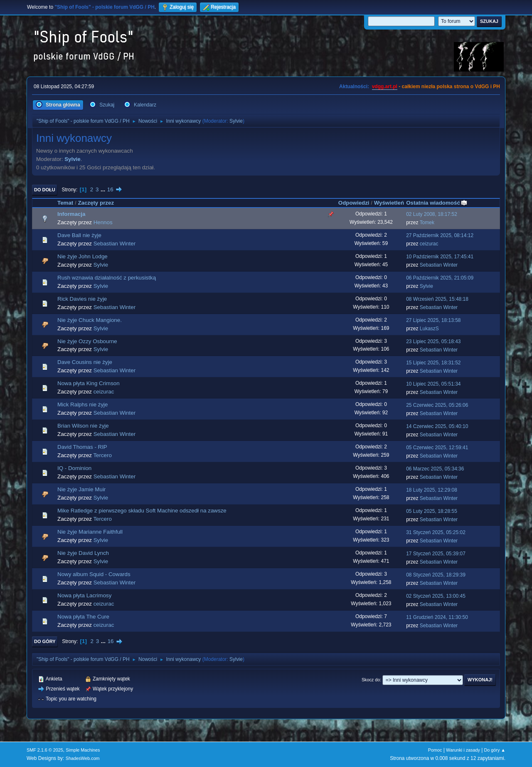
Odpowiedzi (354, 203)
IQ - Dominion (74, 468)
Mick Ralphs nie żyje (83, 405)
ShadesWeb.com (83, 758)
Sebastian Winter (115, 244)
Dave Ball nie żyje (79, 235)
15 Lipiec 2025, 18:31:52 (433, 363)
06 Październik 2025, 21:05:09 (440, 278)
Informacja (71, 214)
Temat (65, 203)
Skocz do (371, 680)
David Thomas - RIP (82, 447)
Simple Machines (83, 750)
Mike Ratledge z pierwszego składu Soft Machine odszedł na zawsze (142, 511)
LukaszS (429, 329)
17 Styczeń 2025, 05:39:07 (436, 554)
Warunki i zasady (463, 750)
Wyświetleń (389, 203)
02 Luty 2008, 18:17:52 (432, 214)
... (104, 189)
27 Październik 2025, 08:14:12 (440, 235)
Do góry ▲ (495, 750)
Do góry (45, 641)
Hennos (103, 222)
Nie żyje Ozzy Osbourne (87, 341)
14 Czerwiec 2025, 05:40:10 (437, 426)
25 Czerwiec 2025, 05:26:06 (437, 405)
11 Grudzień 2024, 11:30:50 (437, 617)
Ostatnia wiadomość (437, 203)
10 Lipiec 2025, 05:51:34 (433, 384)
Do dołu (45, 190)
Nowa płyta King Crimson (89, 383)
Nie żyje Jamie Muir (81, 489)
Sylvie (236, 121)
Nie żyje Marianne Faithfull (90, 532)
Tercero (102, 455)
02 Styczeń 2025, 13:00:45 (436, 596)
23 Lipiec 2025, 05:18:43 (433, 341)
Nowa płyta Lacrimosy (84, 595)
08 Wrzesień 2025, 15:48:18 (437, 299)
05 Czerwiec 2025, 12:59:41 (437, 448)
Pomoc (435, 750)
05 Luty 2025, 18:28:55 (432, 511)
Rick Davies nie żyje (82, 299)
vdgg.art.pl (385, 87)
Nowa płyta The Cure (83, 617)
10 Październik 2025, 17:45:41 (440, 257)
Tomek (427, 223)
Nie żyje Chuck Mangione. (90, 320)
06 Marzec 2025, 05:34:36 (435, 469)
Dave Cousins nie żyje (85, 362)
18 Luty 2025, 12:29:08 (432, 490)
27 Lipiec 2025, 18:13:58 (433, 320)
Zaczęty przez (96, 203)
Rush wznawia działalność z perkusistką (107, 278)
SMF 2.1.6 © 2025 (45, 750)
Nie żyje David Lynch (83, 553)
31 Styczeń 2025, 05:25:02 (436, 532)
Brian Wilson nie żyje (83, 426)
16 (110, 189)
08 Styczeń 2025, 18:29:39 (436, 575)
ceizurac (429, 244)
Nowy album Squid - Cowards (94, 574)
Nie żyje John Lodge (83, 256)
